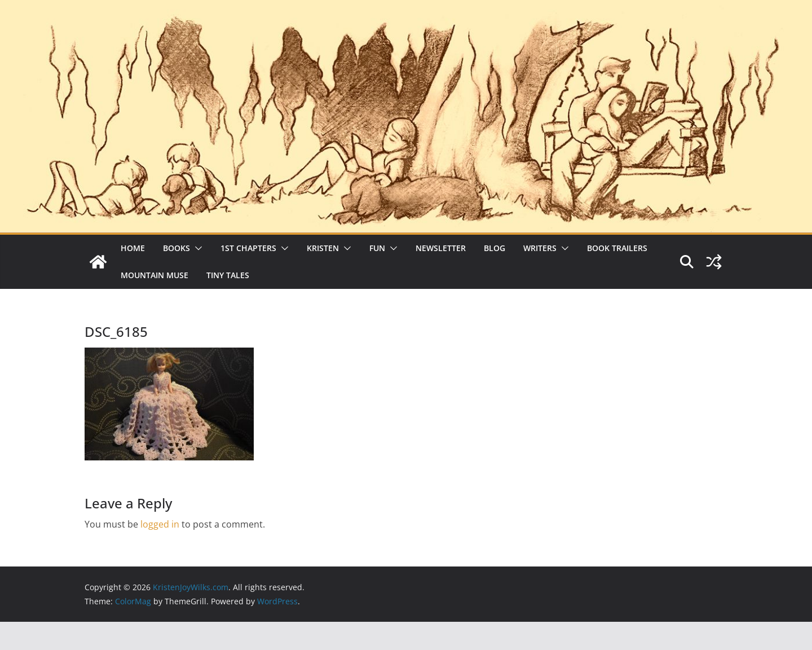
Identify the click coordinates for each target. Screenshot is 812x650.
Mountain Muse (155, 275)
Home (133, 248)
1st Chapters (248, 248)
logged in (160, 524)
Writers (540, 248)
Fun (377, 248)
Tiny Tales (228, 275)
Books (176, 248)
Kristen (323, 248)
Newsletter (441, 248)
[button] (196, 248)
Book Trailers (617, 248)
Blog (495, 248)
